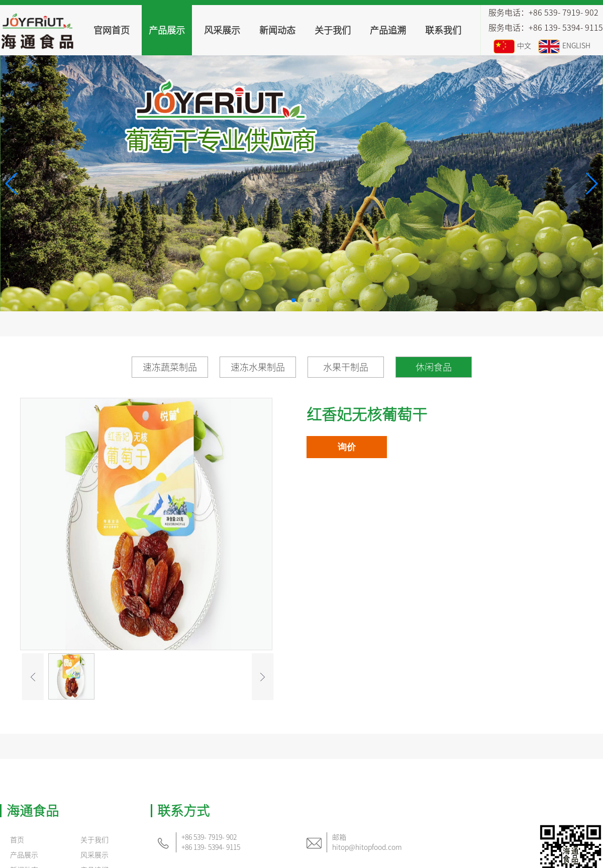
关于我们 (333, 30)
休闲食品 (434, 367)
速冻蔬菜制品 (170, 367)
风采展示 (222, 30)
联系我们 (443, 30)
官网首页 (112, 30)
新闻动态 (277, 30)
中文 (512, 46)
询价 (347, 447)
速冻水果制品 (258, 367)
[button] (12, 184)
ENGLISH (564, 46)
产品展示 (167, 30)
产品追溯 (388, 30)
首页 (17, 840)
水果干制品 (346, 367)
